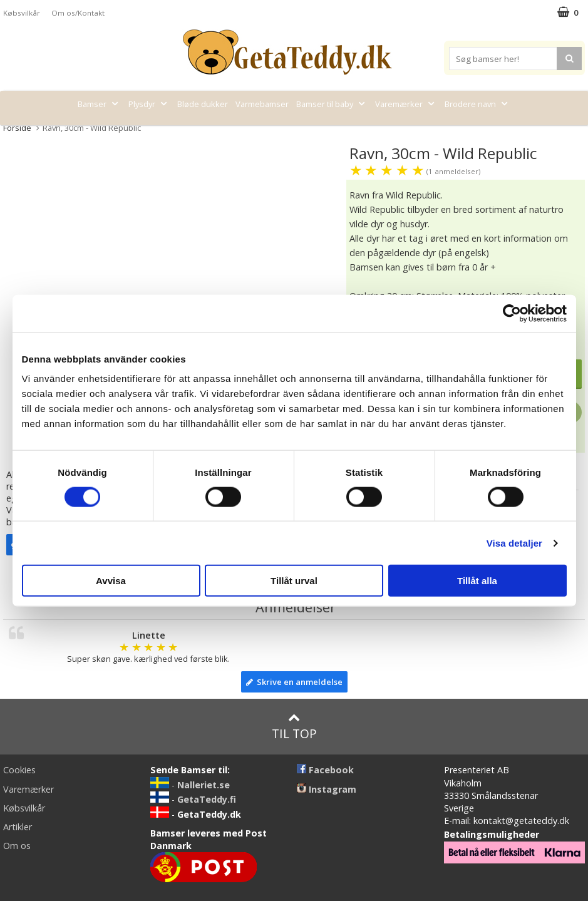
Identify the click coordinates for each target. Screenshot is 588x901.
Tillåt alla (477, 581)
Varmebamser (262, 104)
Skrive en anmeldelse (294, 682)
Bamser (99, 104)
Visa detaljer (514, 543)
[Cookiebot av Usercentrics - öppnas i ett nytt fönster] (512, 313)
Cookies (19, 770)
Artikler (18, 827)
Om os (17, 846)
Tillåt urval (294, 581)
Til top (294, 727)
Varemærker (406, 104)
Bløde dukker (203, 104)
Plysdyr (149, 104)
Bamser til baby (332, 104)
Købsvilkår (22, 13)
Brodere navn (477, 104)
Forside (17, 128)
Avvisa (111, 581)
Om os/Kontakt (78, 13)
